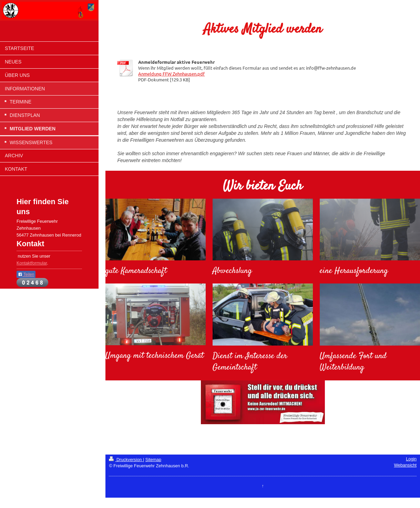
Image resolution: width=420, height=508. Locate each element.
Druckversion (126, 460)
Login (411, 459)
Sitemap (153, 460)
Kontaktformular (32, 263)
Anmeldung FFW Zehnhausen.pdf (171, 74)
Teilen (26, 275)
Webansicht (405, 465)
